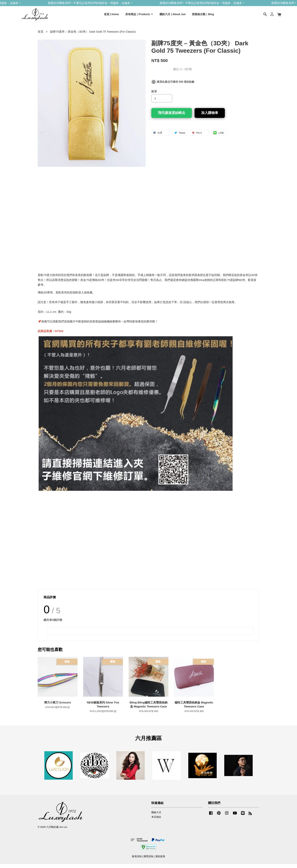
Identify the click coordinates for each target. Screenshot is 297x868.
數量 (154, 95)
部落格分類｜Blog (203, 16)
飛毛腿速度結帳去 (172, 117)
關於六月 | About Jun (173, 16)
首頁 (41, 35)
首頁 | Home (111, 16)
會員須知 (137, 860)
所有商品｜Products (139, 16)
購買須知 (148, 860)
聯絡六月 (156, 816)
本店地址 (156, 821)
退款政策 (160, 860)
